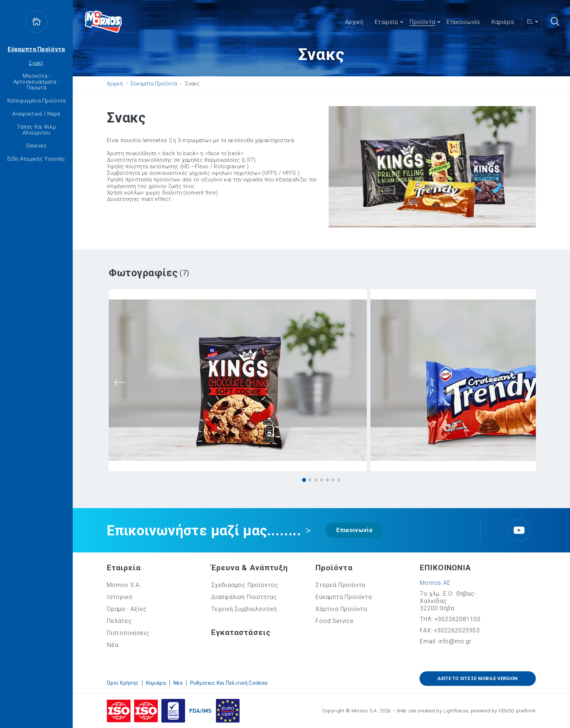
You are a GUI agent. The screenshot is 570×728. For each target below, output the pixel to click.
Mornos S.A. (124, 585)
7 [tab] (339, 480)
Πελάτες (119, 621)
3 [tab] (316, 480)
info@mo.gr (455, 641)
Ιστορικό (120, 597)
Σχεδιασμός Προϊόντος (245, 585)
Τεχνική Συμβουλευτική (244, 609)
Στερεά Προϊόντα (340, 585)
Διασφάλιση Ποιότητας (244, 597)
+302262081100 (457, 619)
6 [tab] (333, 480)
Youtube (519, 530)
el (530, 22)
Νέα (113, 645)
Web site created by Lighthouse (432, 711)
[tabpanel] (238, 381)
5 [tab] (327, 480)
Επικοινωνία (354, 530)
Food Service (335, 621)
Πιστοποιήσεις (128, 633)
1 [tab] (304, 480)
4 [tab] (322, 480)
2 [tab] (310, 480)
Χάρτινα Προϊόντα (341, 609)
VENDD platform (517, 711)
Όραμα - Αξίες (127, 609)
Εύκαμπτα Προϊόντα (36, 49)
